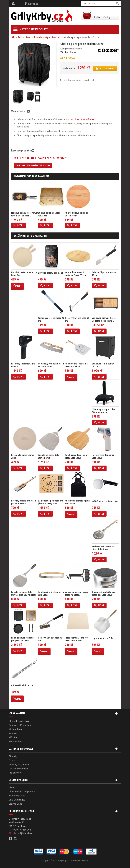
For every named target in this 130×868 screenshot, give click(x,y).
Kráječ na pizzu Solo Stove (105, 501)
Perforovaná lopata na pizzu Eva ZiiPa (76, 365)
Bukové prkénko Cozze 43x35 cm (49, 214)
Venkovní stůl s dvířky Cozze (103, 365)
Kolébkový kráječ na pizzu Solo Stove (51, 593)
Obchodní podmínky (19, 721)
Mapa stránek (16, 741)
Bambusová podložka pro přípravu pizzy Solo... (50, 502)
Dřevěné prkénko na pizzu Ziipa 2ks (24, 274)
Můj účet (13, 737)
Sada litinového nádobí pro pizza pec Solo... (23, 639)
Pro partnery (15, 773)
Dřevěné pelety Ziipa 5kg (51, 273)
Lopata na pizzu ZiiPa (103, 638)
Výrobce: (65, 52)
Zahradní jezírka (17, 796)
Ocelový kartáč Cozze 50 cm (77, 319)
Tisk (92, 80)
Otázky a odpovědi (18, 769)
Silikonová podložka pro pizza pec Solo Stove (104, 593)
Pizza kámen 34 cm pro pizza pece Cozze (76, 639)
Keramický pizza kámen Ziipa (23, 456)
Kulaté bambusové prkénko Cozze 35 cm (75, 274)
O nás (12, 760)
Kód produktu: (68, 49)
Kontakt (33, 4)
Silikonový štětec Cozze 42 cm (51, 319)
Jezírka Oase (15, 804)
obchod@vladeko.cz (23, 833)
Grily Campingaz (17, 800)
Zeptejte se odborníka (75, 80)
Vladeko (13, 787)
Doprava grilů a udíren (20, 725)
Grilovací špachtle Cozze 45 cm (104, 274)
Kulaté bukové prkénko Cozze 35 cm (76, 214)
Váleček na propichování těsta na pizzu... (77, 593)
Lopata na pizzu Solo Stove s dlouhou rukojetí (23, 593)
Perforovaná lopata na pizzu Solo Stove (103, 548)
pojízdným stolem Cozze (82, 119)
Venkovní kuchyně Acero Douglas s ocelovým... (104, 319)
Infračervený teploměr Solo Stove (103, 456)
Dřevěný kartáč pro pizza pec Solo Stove (23, 502)
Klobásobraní (15, 729)
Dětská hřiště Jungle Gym (22, 792)
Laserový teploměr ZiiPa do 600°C (23, 365)
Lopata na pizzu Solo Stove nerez (48, 456)
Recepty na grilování (19, 765)
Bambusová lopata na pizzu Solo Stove (76, 456)
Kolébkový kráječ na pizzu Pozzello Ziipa (51, 365)
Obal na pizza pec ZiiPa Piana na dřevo (104, 411)
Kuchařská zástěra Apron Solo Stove (77, 502)
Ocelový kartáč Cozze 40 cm (50, 639)
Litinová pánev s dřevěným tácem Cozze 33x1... (25, 214)
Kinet (86, 860)
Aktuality (13, 756)
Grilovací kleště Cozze (22, 685)
